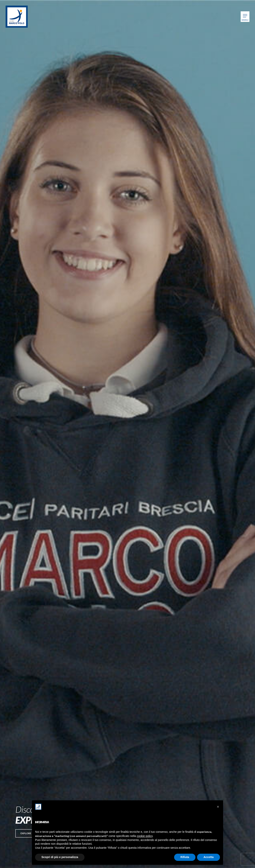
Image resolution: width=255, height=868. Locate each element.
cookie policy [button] (145, 836)
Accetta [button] (208, 857)
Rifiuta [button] (185, 857)
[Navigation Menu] (245, 17)
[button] (26, 833)
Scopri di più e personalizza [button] (60, 857)
